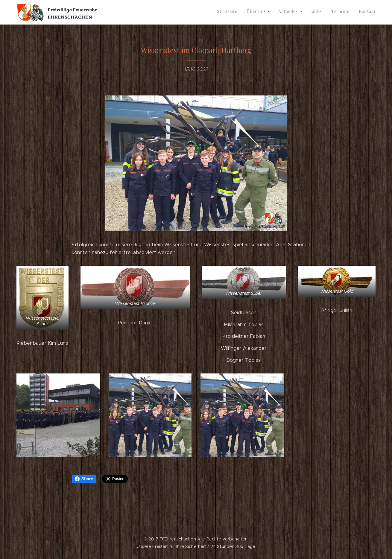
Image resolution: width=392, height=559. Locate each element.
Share (84, 479)
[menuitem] (323, 12)
